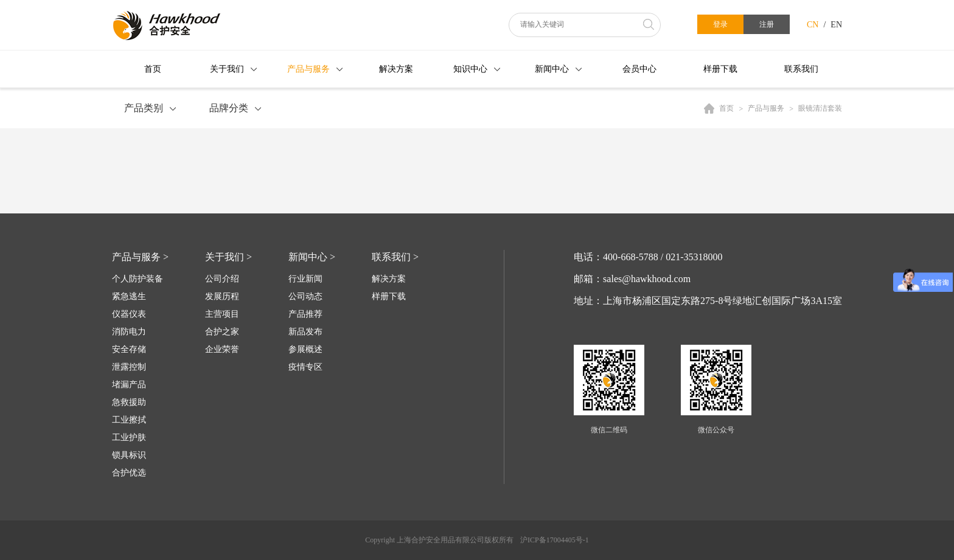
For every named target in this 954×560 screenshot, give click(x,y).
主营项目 (222, 314)
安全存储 (129, 349)
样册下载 (720, 69)
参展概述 (305, 349)
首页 (153, 69)
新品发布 (305, 332)
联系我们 (801, 69)
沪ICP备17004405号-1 (555, 540)
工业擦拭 (129, 420)
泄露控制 (129, 367)
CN (813, 25)
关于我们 (227, 69)
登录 (720, 24)
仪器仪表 (129, 314)
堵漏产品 (129, 385)
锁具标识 (129, 455)
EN (836, 25)
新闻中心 (552, 69)
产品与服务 (308, 69)
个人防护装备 (138, 279)
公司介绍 (222, 279)
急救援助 (129, 402)
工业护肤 (129, 437)
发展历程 (222, 296)
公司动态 (305, 296)
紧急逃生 (129, 296)
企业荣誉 (222, 349)
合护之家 (222, 332)
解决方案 (396, 69)
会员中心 (639, 69)
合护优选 (129, 473)
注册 (767, 24)
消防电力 (129, 332)
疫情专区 (305, 367)
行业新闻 (305, 279)
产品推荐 (305, 314)
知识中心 (470, 69)
